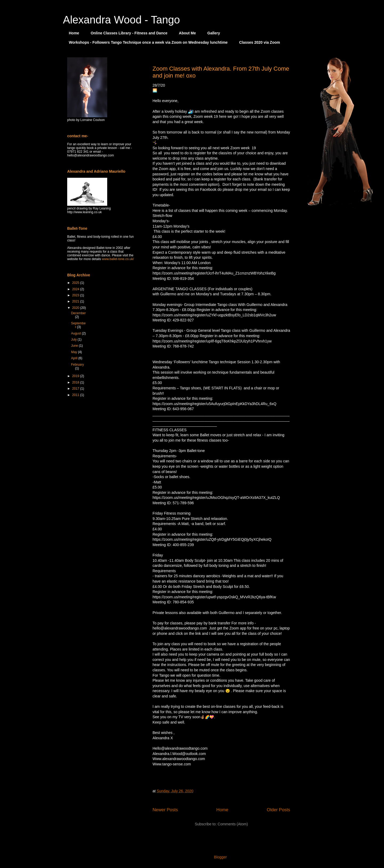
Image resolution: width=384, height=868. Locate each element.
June (75, 346)
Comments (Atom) (233, 824)
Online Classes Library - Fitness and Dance (129, 33)
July (74, 340)
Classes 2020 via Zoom (260, 42)
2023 (76, 295)
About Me (187, 33)
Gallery (214, 33)
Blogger (220, 857)
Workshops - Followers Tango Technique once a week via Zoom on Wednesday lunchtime (148, 42)
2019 (76, 376)
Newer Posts (165, 810)
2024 (76, 289)
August (76, 333)
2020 (76, 308)
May (74, 352)
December (78, 313)
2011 (76, 395)
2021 (76, 301)
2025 (76, 283)
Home (74, 33)
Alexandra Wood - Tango (121, 20)
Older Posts (278, 810)
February (77, 365)
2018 (76, 382)
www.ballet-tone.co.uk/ (118, 259)
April (75, 358)
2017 (76, 389)
